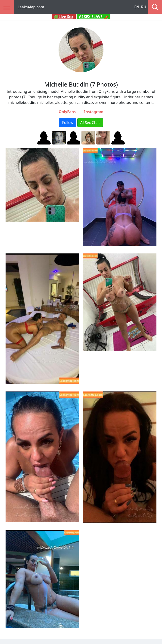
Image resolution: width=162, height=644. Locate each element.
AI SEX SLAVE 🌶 (93, 17)
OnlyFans (67, 112)
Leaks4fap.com (31, 7)
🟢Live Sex (64, 17)
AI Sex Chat (90, 123)
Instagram (94, 112)
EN (137, 7)
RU (144, 7)
